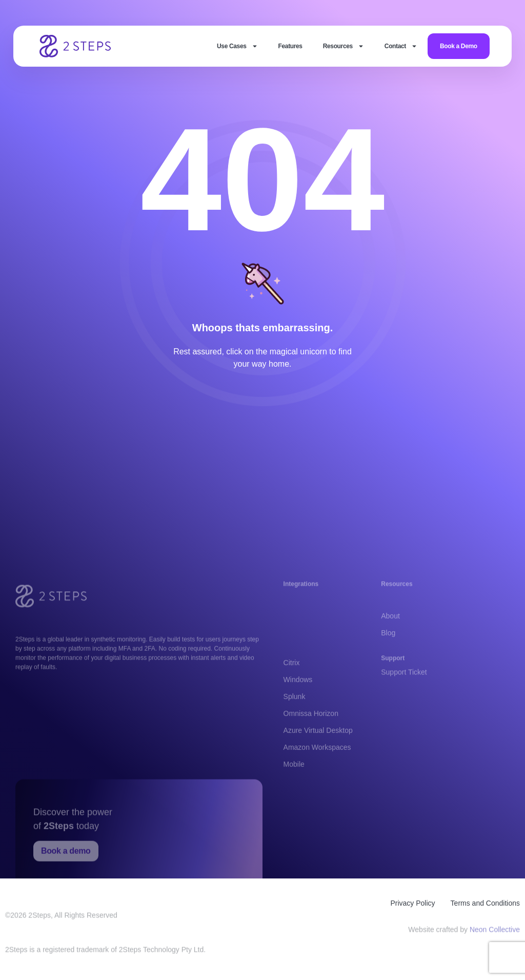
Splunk (295, 731)
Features (290, 46)
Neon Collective (495, 932)
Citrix (292, 697)
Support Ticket (404, 677)
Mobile (294, 799)
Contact (401, 46)
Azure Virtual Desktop (318, 765)
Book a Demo (459, 46)
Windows (298, 714)
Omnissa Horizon (311, 748)
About (390, 626)
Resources (344, 46)
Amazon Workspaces (317, 782)
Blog (388, 643)
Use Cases (237, 46)
